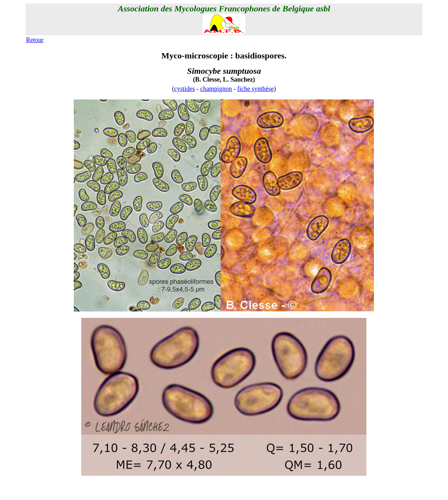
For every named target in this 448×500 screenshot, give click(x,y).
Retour (35, 40)
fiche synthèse (256, 89)
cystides (185, 89)
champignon (216, 89)
